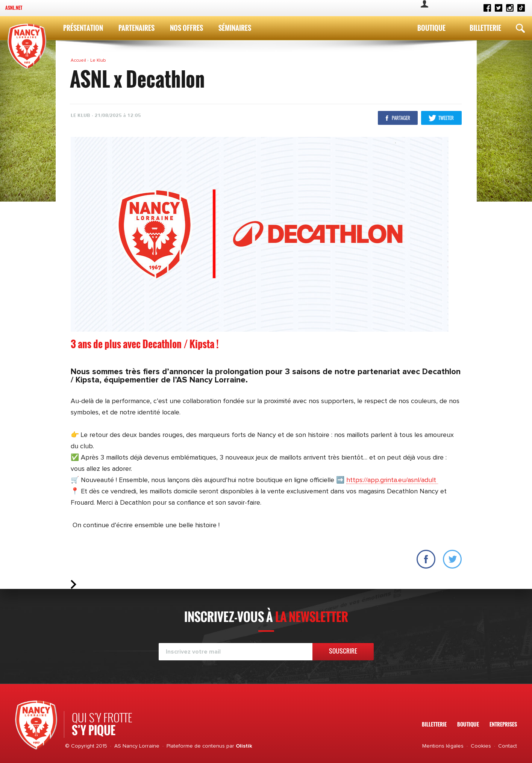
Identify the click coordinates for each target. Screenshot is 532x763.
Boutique (431, 28)
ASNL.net (14, 8)
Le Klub (98, 61)
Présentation (83, 28)
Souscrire (343, 651)
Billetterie (485, 28)
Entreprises (503, 724)
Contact (508, 746)
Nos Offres (186, 28)
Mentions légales (443, 746)
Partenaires (136, 28)
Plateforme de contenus (196, 746)
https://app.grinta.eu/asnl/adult (392, 480)
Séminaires (235, 28)
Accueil (79, 61)
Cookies (481, 746)
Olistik (244, 746)
